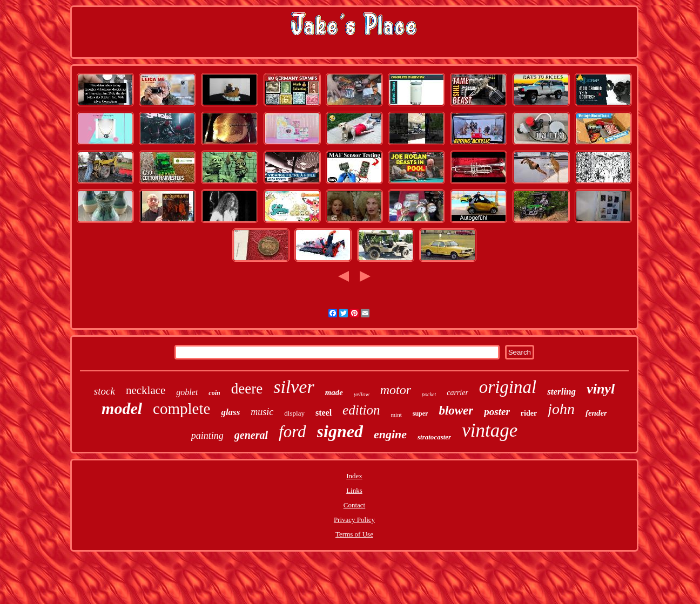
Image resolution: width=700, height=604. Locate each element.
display (294, 413)
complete (181, 409)
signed (340, 431)
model (122, 408)
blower (456, 410)
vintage (490, 430)
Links (354, 490)
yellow (362, 394)
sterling (561, 392)
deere (247, 389)
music (262, 412)
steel (324, 413)
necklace (146, 390)
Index (354, 476)
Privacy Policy (354, 520)
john (561, 409)
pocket (429, 394)
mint (396, 415)
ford (292, 432)
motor (396, 390)
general (251, 435)
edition (361, 410)
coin (214, 393)
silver (294, 387)
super (420, 413)
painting (207, 436)
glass (230, 412)
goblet (187, 392)
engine (390, 434)
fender (596, 413)
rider (529, 413)
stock (105, 391)
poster (497, 412)
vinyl (601, 389)
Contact (354, 505)
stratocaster (434, 437)
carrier (457, 393)
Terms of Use (354, 534)
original (508, 387)
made (334, 392)
